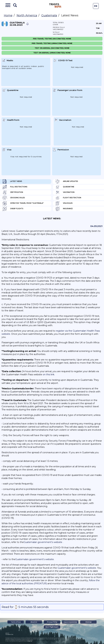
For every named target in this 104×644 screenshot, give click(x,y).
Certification (13, 192)
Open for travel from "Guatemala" (23, 203)
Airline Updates (67, 182)
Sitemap (88, 622)
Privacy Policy (52, 622)
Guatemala (49, 15)
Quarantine (65, 187)
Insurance (64, 209)
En (96, 6)
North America (27, 15)
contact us (29, 641)
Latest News (12, 182)
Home (8, 15)
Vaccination (65, 192)
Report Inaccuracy (70, 622)
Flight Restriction (68, 198)
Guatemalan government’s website (43, 542)
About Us (34, 622)
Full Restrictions (15, 187)
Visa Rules (64, 203)
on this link (49, 374)
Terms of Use (16, 622)
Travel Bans (55, 5)
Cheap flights (13, 209)
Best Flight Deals (52, 627)
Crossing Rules (14, 198)
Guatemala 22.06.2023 (17, 24)
